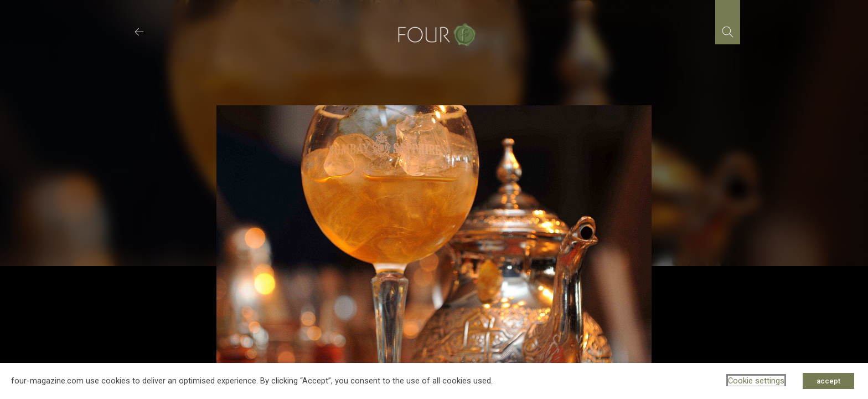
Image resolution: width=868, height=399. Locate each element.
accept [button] (828, 381)
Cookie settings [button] (756, 381)
